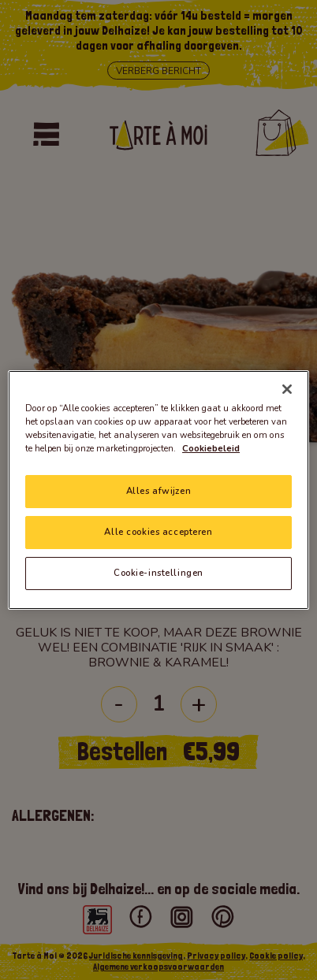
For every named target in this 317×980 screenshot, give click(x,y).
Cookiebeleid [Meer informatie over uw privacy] (211, 448)
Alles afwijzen (158, 491)
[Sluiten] (287, 389)
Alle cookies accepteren (158, 532)
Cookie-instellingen (158, 573)
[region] (158, 490)
